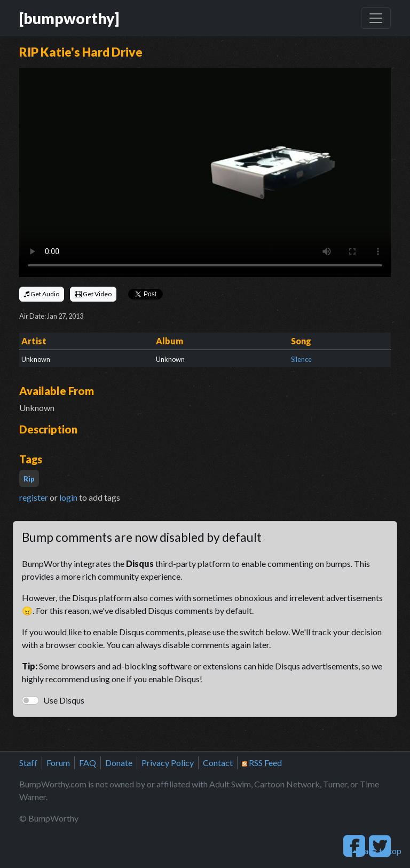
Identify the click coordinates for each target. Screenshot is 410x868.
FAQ (88, 763)
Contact (218, 763)
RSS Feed (262, 763)
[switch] (30, 700)
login (68, 497)
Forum (58, 763)
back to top (377, 851)
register (34, 497)
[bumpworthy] (69, 18)
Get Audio (42, 294)
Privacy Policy (168, 763)
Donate (119, 763)
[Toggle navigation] (376, 18)
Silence (301, 359)
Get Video (93, 294)
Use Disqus (64, 700)
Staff (28, 763)
